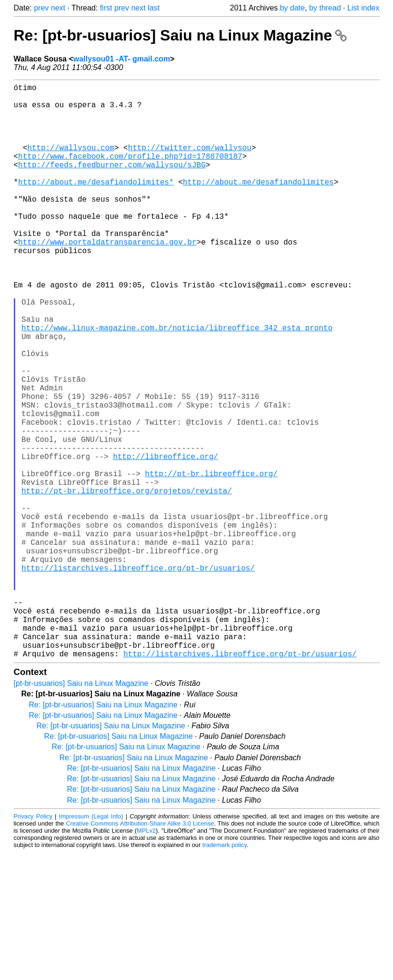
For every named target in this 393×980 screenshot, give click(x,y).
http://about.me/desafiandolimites (258, 204)
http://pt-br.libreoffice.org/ (211, 561)
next (58, 8)
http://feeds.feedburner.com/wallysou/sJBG (112, 184)
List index (363, 8)
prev (41, 8)
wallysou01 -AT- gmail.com (122, 59)
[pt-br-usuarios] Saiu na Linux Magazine (81, 811)
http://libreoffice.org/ (166, 540)
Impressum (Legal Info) (91, 944)
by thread (325, 8)
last (154, 8)
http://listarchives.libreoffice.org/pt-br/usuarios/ (138, 676)
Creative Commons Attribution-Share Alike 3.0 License (140, 951)
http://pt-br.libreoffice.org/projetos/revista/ (127, 582)
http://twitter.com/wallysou (190, 163)
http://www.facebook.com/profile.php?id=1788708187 (130, 173)
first (106, 8)
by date (292, 8)
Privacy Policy (33, 944)
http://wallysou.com (71, 163)
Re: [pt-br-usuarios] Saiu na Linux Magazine (180, 35)
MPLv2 (146, 958)
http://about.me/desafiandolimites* (96, 204)
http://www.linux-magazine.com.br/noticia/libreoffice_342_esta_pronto (177, 383)
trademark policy (225, 973)
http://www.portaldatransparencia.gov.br (107, 278)
